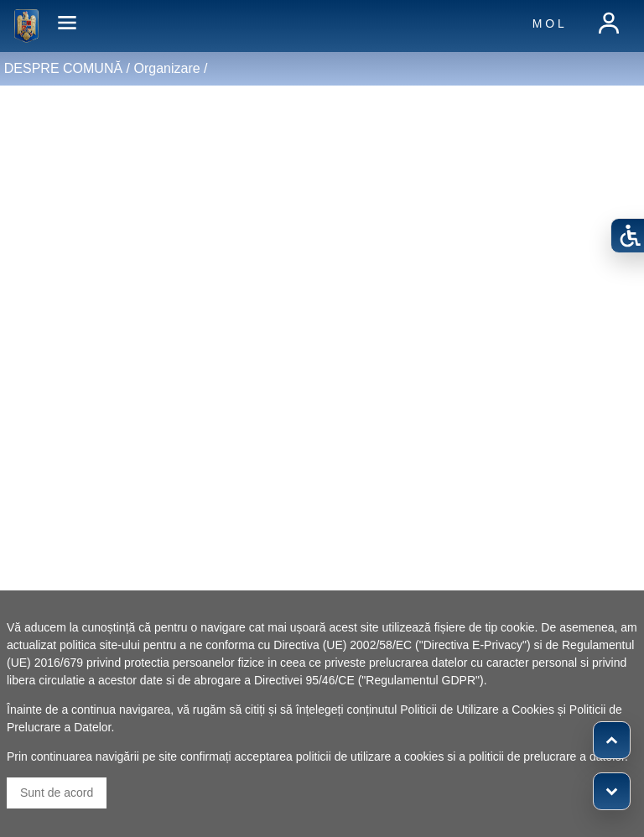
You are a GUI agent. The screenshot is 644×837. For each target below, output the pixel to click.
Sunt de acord (57, 793)
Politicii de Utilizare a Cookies (477, 710)
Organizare (166, 68)
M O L (548, 23)
